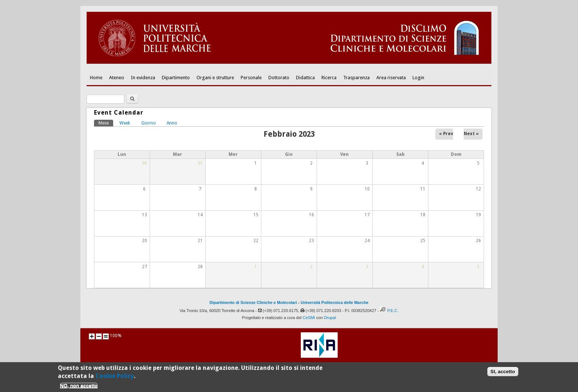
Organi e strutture (215, 78)
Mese (106, 123)
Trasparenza (356, 78)
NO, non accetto (79, 387)
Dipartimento (176, 78)
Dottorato (279, 78)
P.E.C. (393, 311)
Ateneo (117, 78)
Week (125, 123)
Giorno (149, 123)
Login (418, 78)
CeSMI (309, 318)
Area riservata (391, 78)
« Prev (446, 134)
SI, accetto (503, 373)
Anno (172, 123)
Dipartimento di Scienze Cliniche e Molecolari (253, 302)
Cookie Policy (115, 378)
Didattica (305, 78)
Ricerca (329, 78)
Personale (251, 78)
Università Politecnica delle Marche (334, 302)
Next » (471, 134)
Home (96, 78)
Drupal (330, 318)
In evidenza (143, 78)
